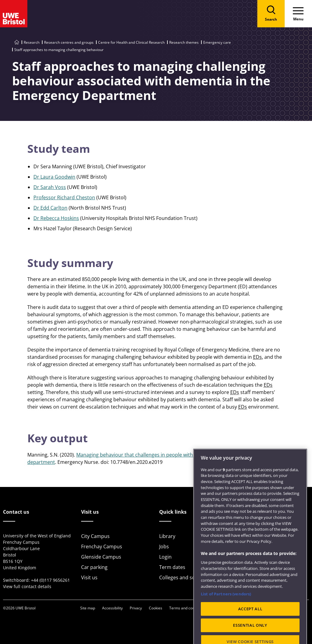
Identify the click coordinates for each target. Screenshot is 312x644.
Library (167, 536)
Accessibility (112, 608)
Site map (88, 608)
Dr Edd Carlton (50, 208)
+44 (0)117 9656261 (50, 580)
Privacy (136, 608)
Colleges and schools (183, 577)
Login (165, 557)
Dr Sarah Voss (50, 187)
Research (32, 42)
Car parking (94, 567)
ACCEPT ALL (250, 627)
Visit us (89, 577)
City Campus (95, 536)
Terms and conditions (187, 608)
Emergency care (217, 42)
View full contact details (27, 586)
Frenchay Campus (102, 546)
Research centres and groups (69, 42)
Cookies (156, 608)
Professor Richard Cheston (64, 197)
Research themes (184, 42)
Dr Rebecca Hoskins (56, 218)
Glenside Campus (101, 557)
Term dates (172, 567)
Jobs (164, 546)
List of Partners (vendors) (226, 612)
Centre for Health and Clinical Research (131, 42)
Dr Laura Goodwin (54, 177)
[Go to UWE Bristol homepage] (17, 42)
